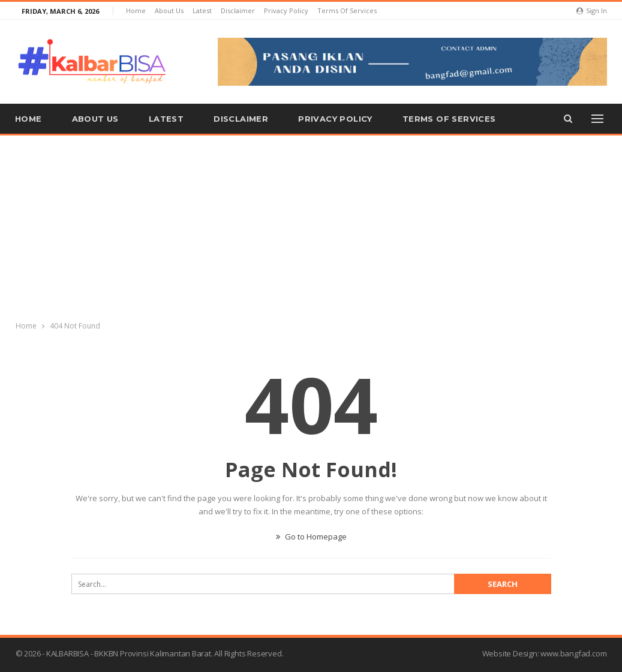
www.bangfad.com (573, 653)
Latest (202, 10)
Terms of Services (347, 10)
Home (136, 10)
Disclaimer (238, 10)
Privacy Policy (286, 10)
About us (169, 10)
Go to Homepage (311, 537)
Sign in (592, 10)
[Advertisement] (311, 225)
